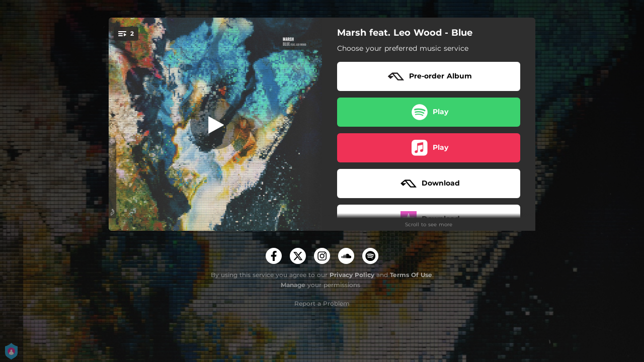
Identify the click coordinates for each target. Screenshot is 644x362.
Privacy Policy (352, 275)
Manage (293, 285)
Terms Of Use (411, 275)
